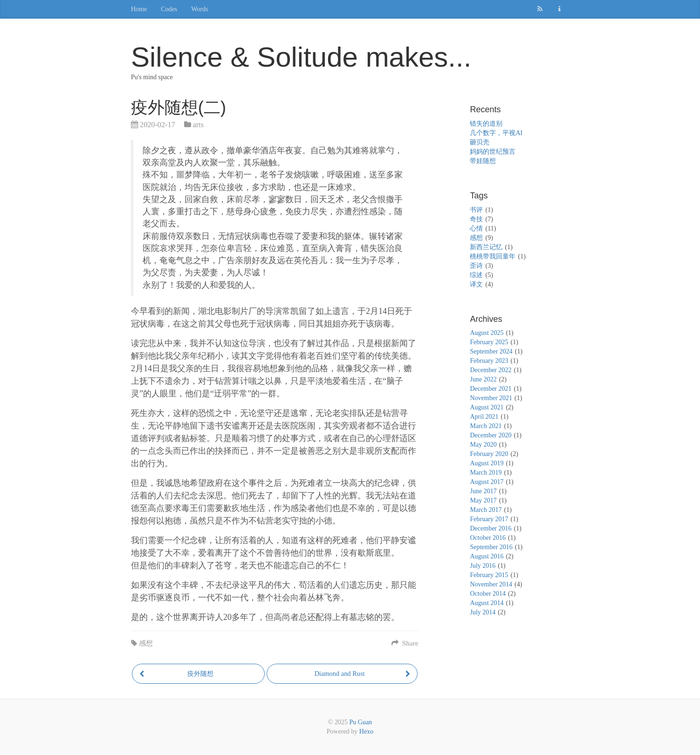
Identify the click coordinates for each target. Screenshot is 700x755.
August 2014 (487, 603)
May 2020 (483, 445)
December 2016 (491, 528)
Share (405, 643)
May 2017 (483, 500)
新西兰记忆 (486, 247)
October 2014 (488, 594)
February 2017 (489, 519)
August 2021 (487, 407)
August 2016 (487, 556)
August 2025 (487, 333)
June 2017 (483, 491)
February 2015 (489, 575)
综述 (476, 275)
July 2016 (483, 566)
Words (199, 9)
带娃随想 (483, 161)
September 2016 (491, 547)
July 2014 (483, 612)
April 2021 (484, 417)
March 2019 (486, 473)
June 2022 (483, 379)
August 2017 (487, 482)
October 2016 (488, 538)
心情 (476, 228)
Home (139, 9)
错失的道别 (486, 124)
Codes (169, 9)
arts (198, 125)
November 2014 (491, 584)
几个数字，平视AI (496, 133)
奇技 (476, 219)
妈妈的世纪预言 (493, 152)
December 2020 (491, 435)
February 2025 (489, 342)
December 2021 (491, 389)
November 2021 (491, 398)
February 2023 (489, 361)
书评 (476, 210)
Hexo (366, 731)
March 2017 (486, 510)
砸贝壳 (480, 142)
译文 (476, 284)
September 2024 (491, 351)
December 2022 (491, 370)
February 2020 (489, 454)
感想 (146, 643)
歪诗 (476, 266)
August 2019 (487, 463)
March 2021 (486, 426)
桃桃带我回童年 (493, 256)
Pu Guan (361, 722)
